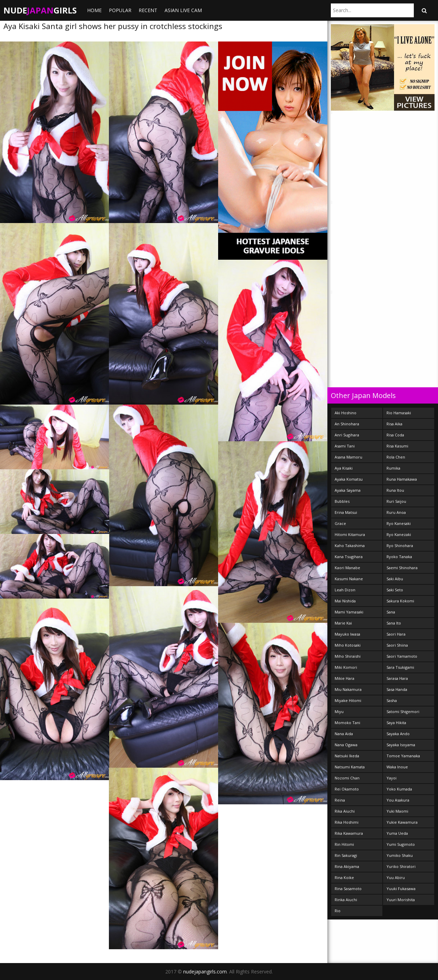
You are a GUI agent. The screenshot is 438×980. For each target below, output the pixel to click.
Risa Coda (395, 435)
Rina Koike (344, 877)
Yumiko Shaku (400, 855)
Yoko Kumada (399, 789)
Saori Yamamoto (402, 656)
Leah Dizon (345, 590)
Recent (148, 10)
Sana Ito (394, 623)
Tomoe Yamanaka (403, 756)
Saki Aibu (395, 579)
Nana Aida (344, 734)
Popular (120, 10)
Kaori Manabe (347, 568)
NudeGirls (40, 10)
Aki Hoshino (346, 413)
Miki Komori (346, 667)
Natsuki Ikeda (347, 756)
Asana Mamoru (348, 457)
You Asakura (398, 800)
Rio (338, 911)
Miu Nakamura (348, 689)
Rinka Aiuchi (346, 900)
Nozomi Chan (347, 778)
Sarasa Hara (397, 678)
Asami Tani (345, 446)
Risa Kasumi (397, 446)
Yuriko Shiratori (401, 866)
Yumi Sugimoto (401, 844)
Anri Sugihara (347, 435)
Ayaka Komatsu (349, 479)
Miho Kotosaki (348, 645)
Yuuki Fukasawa (401, 889)
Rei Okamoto (347, 789)
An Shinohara (347, 424)
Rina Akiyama (347, 866)
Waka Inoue (397, 767)
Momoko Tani (347, 723)
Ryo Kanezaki (399, 534)
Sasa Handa (397, 689)
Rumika (393, 468)
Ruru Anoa (396, 512)
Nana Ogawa (346, 745)
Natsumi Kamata (350, 767)
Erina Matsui (346, 512)
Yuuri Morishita (401, 900)
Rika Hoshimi (347, 822)
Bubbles (342, 501)
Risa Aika (394, 424)
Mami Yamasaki (349, 612)
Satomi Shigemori (403, 711)
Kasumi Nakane (349, 579)
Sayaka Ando (398, 734)
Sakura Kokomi (400, 601)
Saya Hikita (396, 723)
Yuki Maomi (397, 811)
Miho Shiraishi (348, 656)
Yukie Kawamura (402, 822)
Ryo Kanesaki (399, 523)
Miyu (339, 711)
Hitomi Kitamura (350, 534)
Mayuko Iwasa (347, 634)
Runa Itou (395, 490)
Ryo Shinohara (400, 546)
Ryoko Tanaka (399, 557)
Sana (391, 612)
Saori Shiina (397, 645)
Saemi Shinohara (402, 568)
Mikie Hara (344, 678)
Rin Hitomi (344, 844)
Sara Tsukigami (400, 667)
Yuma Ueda (397, 833)
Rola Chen (396, 457)
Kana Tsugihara (349, 557)
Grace (340, 523)
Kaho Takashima (350, 546)
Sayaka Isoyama (401, 745)
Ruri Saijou (396, 501)
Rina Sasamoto (348, 889)
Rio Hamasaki (399, 413)
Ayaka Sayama (348, 490)
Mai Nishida (345, 601)
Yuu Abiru (396, 877)
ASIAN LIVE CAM (183, 10)
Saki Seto (395, 590)
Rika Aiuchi (345, 811)
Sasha (392, 700)
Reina (340, 800)
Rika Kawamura (349, 833)
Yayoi (392, 778)
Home (94, 10)
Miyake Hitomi (348, 700)
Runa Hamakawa (402, 479)
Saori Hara (396, 634)
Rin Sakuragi (346, 855)
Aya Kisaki (344, 468)
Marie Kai (343, 623)
